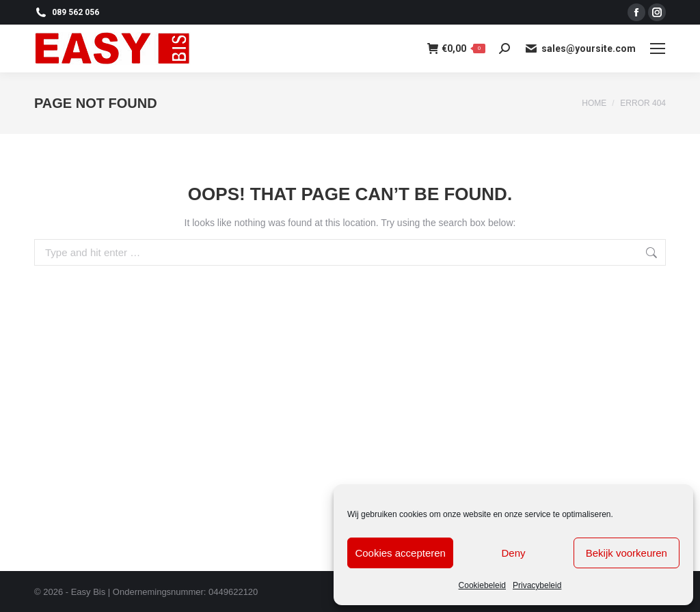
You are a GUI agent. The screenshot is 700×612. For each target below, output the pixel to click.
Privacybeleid (537, 585)
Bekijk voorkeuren (627, 553)
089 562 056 (67, 12)
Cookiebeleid (482, 585)
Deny (513, 553)
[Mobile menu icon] (658, 48)
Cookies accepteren (400, 553)
